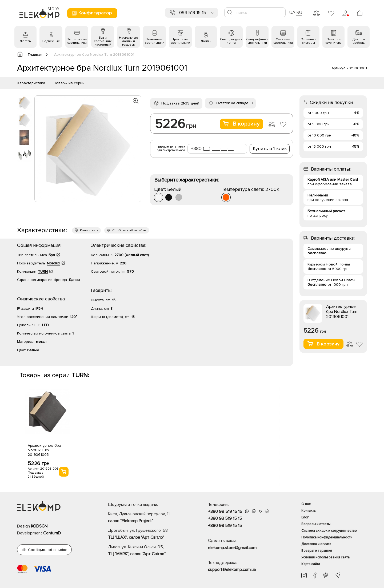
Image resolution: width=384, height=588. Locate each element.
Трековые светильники (180, 41)
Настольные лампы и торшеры (129, 41)
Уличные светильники (283, 41)
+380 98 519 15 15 (225, 526)
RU (299, 12)
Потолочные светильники (77, 41)
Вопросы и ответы (316, 524)
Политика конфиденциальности (327, 537)
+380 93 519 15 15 (225, 518)
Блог (305, 517)
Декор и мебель (359, 41)
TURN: (80, 375)
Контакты (309, 511)
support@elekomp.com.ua (232, 570)
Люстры (25, 41)
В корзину (241, 124)
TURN (43, 271)
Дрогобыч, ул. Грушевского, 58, (149, 534)
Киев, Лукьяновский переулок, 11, (149, 518)
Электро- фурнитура (333, 41)
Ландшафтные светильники (257, 41)
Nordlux (53, 263)
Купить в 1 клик (270, 148)
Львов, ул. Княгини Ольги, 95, (149, 551)
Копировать (89, 230)
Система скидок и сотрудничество (329, 531)
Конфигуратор (92, 13)
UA (292, 12)
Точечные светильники (155, 41)
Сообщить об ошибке (129, 230)
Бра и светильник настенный (103, 41)
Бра (52, 255)
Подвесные (51, 41)
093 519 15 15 (193, 13)
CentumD (52, 533)
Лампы (206, 41)
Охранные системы (309, 41)
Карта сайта (311, 564)
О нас (306, 504)
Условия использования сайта (325, 557)
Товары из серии (69, 83)
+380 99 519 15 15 (225, 512)
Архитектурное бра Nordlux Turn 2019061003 (44, 450)
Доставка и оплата (316, 544)
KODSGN (39, 526)
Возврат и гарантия (317, 551)
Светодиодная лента (231, 41)
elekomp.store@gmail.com (232, 548)
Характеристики (31, 83)
